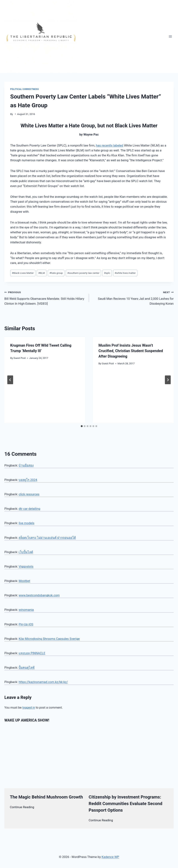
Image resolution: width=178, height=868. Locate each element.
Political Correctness (25, 89)
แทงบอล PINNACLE (32, 653)
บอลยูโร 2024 (28, 480)
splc (107, 273)
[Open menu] (170, 36)
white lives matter (125, 273)
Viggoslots (26, 566)
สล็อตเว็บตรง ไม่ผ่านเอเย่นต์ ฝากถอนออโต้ (47, 538)
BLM (42, 273)
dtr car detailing (29, 509)
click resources (29, 494)
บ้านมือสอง (26, 465)
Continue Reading (22, 807)
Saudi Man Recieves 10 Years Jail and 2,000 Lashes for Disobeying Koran (133, 298)
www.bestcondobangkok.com (39, 595)
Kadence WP (110, 857)
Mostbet (24, 581)
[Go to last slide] (10, 380)
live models (26, 523)
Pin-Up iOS (26, 624)
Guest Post (20, 358)
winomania (26, 610)
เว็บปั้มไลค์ (26, 552)
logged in (29, 707)
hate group (56, 273)
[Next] (168, 380)
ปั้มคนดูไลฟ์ (27, 668)
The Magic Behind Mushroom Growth (46, 797)
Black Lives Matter (23, 273)
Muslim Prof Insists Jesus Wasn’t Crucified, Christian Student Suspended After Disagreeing (131, 351)
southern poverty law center (83, 273)
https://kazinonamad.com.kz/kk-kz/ (43, 682)
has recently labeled (110, 145)
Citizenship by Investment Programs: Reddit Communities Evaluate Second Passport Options (125, 804)
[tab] (82, 426)
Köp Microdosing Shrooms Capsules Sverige (49, 639)
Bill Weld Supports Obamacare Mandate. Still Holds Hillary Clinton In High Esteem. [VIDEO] (45, 298)
